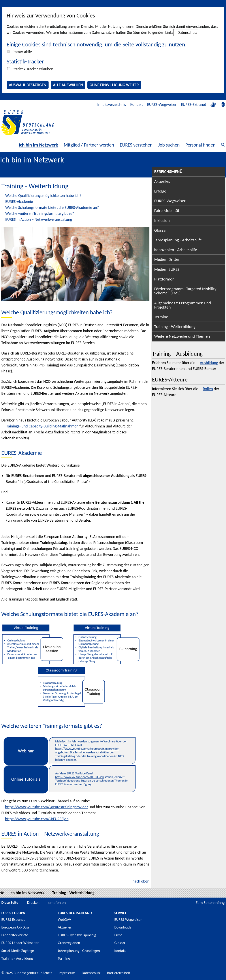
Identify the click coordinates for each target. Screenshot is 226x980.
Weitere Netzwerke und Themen (182, 336)
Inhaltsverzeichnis (112, 105)
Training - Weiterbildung (175, 327)
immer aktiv (22, 52)
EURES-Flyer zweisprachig (77, 935)
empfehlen (57, 903)
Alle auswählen (68, 85)
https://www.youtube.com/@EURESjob (37, 819)
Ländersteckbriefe (15, 935)
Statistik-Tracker (25, 61)
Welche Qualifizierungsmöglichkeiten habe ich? (43, 196)
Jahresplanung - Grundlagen (79, 951)
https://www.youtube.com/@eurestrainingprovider (46, 807)
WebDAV (64, 920)
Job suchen (169, 145)
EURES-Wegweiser (162, 105)
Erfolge (160, 191)
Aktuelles (162, 181)
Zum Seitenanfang (210, 903)
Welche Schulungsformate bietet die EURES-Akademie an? (52, 208)
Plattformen (164, 279)
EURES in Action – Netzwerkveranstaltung (39, 219)
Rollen (208, 389)
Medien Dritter (167, 259)
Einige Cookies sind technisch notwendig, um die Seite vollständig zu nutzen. (97, 44)
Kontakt (136, 105)
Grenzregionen (69, 943)
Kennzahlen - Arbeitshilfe (176, 250)
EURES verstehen (136, 145)
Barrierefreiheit (119, 973)
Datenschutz (187, 32)
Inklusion (162, 220)
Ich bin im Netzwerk (38, 145)
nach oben (141, 881)
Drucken (33, 903)
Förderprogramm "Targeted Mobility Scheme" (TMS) (185, 291)
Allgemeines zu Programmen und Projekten (183, 305)
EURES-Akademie (19, 202)
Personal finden (200, 145)
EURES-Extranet (194, 105)
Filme (118, 935)
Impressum (67, 973)
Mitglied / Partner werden (89, 145)
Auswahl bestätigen (28, 85)
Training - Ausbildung (17, 958)
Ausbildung (209, 363)
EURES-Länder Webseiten (20, 943)
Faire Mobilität (167, 211)
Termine (161, 317)
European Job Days (15, 927)
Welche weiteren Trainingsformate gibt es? (40, 214)
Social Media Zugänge (18, 951)
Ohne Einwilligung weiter (114, 85)
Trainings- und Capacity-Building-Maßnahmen (42, 426)
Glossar (161, 230)
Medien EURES (167, 269)
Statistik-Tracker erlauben (33, 69)
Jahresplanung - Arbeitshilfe (178, 240)
